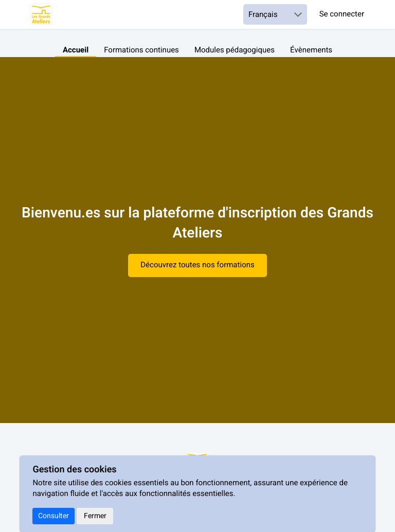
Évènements (311, 50)
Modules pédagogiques (235, 50)
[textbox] (197, 249)
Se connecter (342, 15)
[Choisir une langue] (275, 14)
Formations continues (141, 50)
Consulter (53, 516)
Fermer (95, 516)
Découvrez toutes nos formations (197, 265)
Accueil (76, 50)
